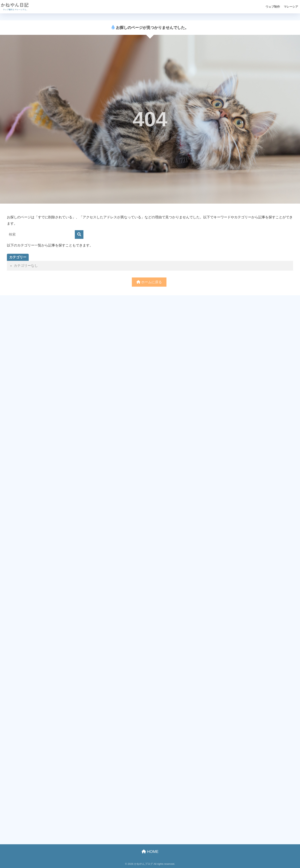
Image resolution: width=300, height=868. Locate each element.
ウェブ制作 (273, 7)
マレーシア (291, 7)
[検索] (79, 235)
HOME (150, 852)
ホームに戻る (149, 282)
